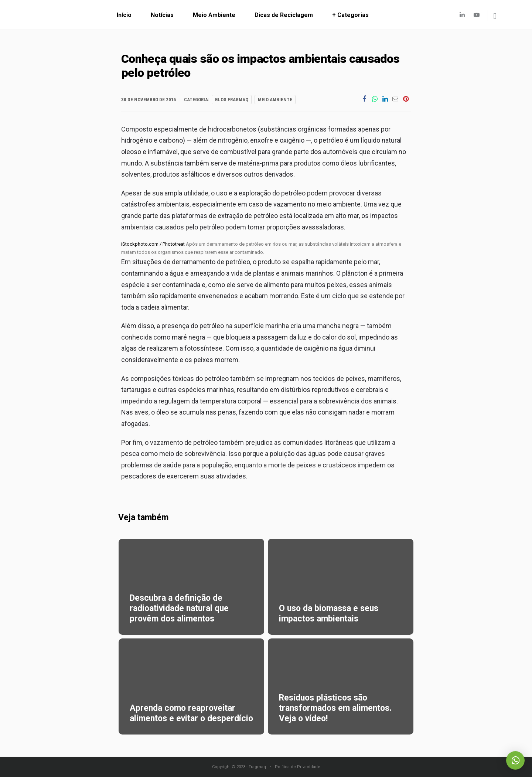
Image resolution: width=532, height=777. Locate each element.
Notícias (162, 15)
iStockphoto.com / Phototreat (153, 244)
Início (124, 15)
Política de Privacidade (298, 767)
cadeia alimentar (164, 307)
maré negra (188, 337)
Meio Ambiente (214, 15)
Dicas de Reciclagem (284, 15)
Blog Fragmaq (232, 100)
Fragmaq (257, 767)
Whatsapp (515, 760)
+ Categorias (350, 15)
